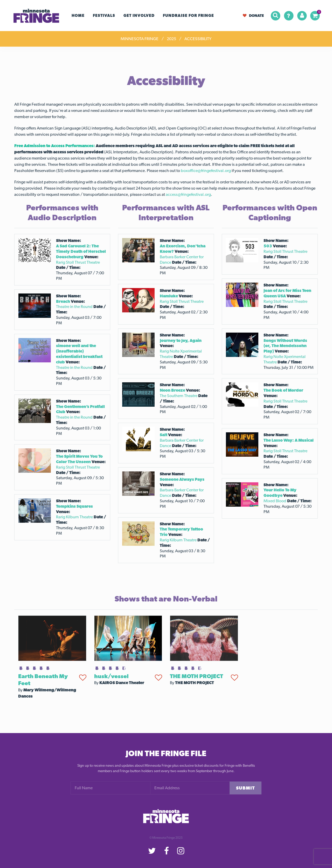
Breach (63, 301)
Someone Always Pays (182, 479)
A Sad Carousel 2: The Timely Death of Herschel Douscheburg (81, 251)
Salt (164, 435)
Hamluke (169, 296)
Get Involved (139, 16)
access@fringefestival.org (188, 194)
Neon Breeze (172, 390)
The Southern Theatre (179, 396)
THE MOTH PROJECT (196, 676)
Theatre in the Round (74, 307)
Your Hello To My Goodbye (280, 493)
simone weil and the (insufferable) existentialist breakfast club (79, 354)
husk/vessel (111, 676)
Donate (253, 15)
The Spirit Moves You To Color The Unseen (79, 459)
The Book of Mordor (283, 390)
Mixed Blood (275, 501)
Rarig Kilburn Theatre (74, 517)
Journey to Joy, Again (181, 340)
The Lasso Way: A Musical (289, 440)
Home (78, 16)
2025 (171, 39)
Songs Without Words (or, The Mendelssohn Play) (285, 346)
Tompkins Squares (74, 506)
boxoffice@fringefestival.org (206, 171)
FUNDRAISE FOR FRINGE (188, 16)
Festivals (104, 16)
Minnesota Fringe (140, 39)
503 (268, 246)
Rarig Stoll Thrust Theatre (78, 262)
